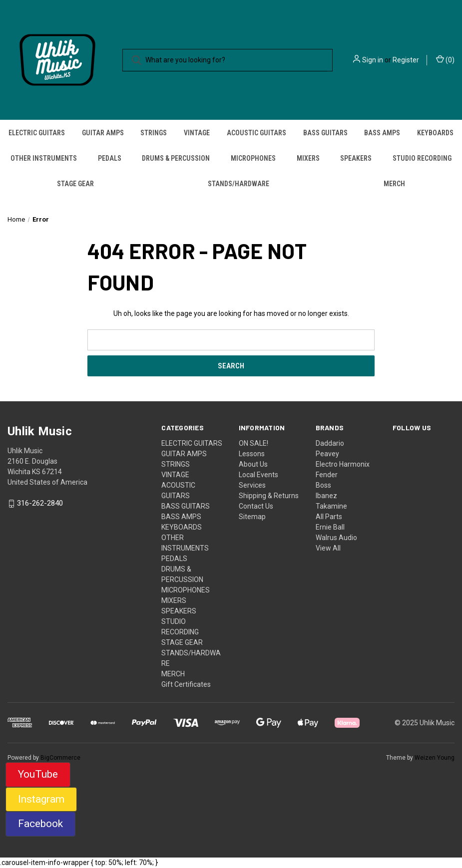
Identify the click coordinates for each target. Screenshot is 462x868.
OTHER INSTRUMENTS (44, 158)
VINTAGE (197, 133)
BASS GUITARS (325, 133)
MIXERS (308, 158)
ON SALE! (253, 443)
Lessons (252, 454)
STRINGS (154, 133)
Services (252, 485)
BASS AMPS (382, 133)
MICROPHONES (253, 158)
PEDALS (110, 158)
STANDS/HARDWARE (238, 184)
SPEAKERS (356, 158)
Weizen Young (435, 758)
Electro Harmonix (343, 464)
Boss (323, 485)
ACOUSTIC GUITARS (256, 133)
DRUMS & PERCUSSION (176, 158)
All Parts (329, 517)
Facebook (40, 824)
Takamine (331, 506)
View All (328, 548)
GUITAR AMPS (103, 133)
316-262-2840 (40, 504)
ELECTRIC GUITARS (37, 133)
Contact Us (256, 506)
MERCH (394, 184)
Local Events (258, 475)
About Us (253, 464)
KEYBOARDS (435, 133)
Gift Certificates (186, 684)
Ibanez (326, 496)
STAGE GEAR (75, 184)
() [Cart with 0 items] (445, 59)
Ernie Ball (330, 527)
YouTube (38, 774)
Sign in (373, 60)
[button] (38, 775)
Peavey (327, 454)
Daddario (330, 443)
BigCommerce (60, 758)
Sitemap (252, 517)
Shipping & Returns (269, 496)
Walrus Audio (336, 538)
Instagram (41, 799)
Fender (327, 475)
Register (406, 60)
